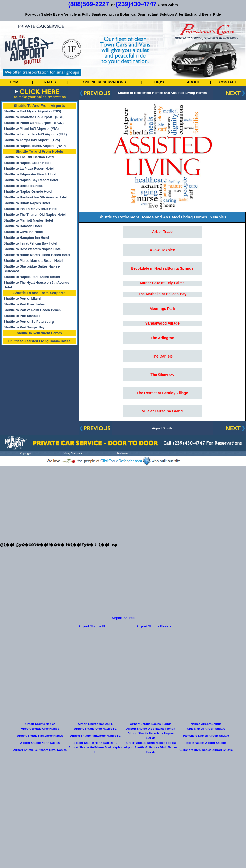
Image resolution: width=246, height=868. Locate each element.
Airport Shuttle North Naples (40, 743)
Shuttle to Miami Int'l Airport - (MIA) (31, 129)
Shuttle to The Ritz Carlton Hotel (29, 157)
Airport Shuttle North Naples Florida (151, 743)
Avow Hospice (162, 250)
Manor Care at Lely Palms (162, 283)
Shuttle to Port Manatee (22, 316)
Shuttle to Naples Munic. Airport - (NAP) (35, 146)
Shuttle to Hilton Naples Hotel (27, 203)
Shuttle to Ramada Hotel (23, 226)
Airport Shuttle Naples (40, 724)
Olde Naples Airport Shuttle (206, 729)
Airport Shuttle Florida (154, 626)
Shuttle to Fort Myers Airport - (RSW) (32, 111)
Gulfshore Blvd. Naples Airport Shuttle (206, 750)
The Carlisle (162, 356)
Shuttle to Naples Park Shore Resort (32, 277)
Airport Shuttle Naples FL (95, 724)
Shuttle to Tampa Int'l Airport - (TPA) (32, 140)
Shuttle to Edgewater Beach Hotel (30, 174)
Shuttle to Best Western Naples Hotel (33, 249)
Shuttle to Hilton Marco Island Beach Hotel (37, 255)
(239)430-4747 (136, 4)
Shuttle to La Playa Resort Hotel (29, 169)
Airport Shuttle (162, 428)
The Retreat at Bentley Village (162, 393)
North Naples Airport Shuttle (206, 743)
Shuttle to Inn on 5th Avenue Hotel (30, 209)
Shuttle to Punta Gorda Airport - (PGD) (34, 123)
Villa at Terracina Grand (162, 411)
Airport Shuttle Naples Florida (151, 724)
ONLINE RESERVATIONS (104, 82)
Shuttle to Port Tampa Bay (24, 327)
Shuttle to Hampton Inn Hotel (26, 238)
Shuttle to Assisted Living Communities (39, 341)
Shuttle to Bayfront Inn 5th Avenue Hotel (35, 197)
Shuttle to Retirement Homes (39, 333)
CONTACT (228, 82)
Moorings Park (162, 309)
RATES (50, 82)
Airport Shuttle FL (92, 626)
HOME (15, 82)
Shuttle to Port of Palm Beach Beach (32, 310)
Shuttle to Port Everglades (24, 304)
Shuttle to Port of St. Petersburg (29, 322)
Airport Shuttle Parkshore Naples (40, 736)
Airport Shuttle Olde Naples (40, 729)
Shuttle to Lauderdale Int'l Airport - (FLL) (35, 134)
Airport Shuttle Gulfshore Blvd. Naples (40, 750)
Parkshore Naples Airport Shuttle (206, 736)
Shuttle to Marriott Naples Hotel (28, 220)
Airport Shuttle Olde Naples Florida (151, 729)
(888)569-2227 (89, 4)
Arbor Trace (162, 232)
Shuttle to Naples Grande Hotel (28, 192)
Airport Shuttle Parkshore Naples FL (95, 736)
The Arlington (162, 338)
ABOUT (193, 82)
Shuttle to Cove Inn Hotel (23, 232)
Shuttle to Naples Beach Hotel (27, 163)
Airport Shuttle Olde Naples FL (95, 729)
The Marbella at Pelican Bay (162, 294)
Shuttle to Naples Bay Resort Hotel (31, 180)
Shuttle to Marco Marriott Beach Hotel (33, 261)
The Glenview (162, 375)
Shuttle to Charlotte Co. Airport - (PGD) (34, 117)
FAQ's (159, 82)
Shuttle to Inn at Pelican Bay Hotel (30, 243)
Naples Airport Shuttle (206, 724)
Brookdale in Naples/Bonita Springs (162, 268)
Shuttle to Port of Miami (22, 299)
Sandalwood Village (162, 323)
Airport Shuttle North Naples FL (95, 743)
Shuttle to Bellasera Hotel (24, 186)
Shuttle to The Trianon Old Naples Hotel (35, 215)
